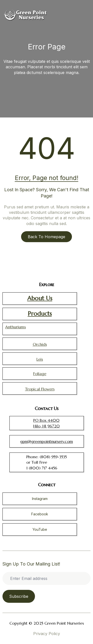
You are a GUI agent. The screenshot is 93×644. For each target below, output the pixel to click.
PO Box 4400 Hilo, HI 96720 (46, 423)
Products (40, 314)
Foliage (40, 374)
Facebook (40, 514)
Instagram (40, 499)
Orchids (40, 344)
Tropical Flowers (40, 389)
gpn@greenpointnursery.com (46, 441)
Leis (40, 359)
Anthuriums (15, 327)
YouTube (40, 529)
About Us (40, 298)
